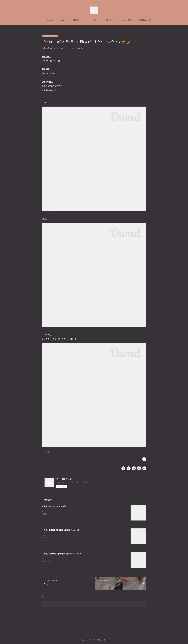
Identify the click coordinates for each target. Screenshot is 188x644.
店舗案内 (76, 20)
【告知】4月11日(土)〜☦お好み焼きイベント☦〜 (62, 554)
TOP (38, 20)
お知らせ (50, 20)
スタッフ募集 (127, 20)
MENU (63, 20)
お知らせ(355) (46, 452)
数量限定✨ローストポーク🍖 (54, 506)
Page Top (94, 629)
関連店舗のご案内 (145, 20)
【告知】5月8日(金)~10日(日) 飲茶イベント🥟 (61, 530)
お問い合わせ (109, 20)
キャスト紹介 (92, 20)
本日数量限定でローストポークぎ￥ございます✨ (59, 511)
